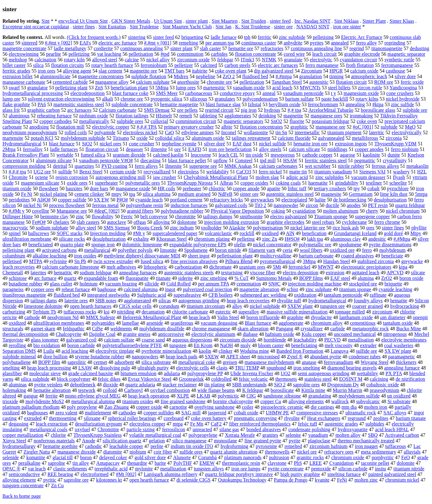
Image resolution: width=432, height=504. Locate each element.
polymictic (228, 396)
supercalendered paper (175, 233)
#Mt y (139, 233)
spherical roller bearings (132, 418)
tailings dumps (218, 217)
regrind (357, 48)
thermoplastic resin (241, 463)
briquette (394, 284)
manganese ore (330, 127)
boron (86, 457)
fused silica (152, 261)
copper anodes (369, 149)
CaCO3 (244, 172)
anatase (309, 362)
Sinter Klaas (402, 21)
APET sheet (238, 357)
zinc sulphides (329, 177)
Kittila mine (313, 390)
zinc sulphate (319, 289)
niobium (138, 452)
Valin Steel (228, 317)
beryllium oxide (285, 104)
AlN (290, 233)
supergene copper (372, 217)
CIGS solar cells (135, 306)
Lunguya (340, 351)
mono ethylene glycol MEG (93, 396)
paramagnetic (401, 357)
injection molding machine (315, 284)
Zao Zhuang (117, 407)
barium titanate (411, 418)
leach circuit (324, 54)
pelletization (252, 82)
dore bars (99, 188)
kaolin (205, 351)
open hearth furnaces (90, 306)
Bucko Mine (409, 329)
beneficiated (40, 245)
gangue (31, 396)
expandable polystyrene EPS (198, 245)
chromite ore (219, 82)
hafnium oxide (280, 334)
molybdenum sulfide (359, 396)
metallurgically (94, 121)
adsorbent (124, 362)
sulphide (389, 127)
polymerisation (268, 228)
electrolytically (407, 132)
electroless (188, 172)
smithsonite (251, 217)
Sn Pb (80, 261)
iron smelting (307, 368)
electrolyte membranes (404, 340)
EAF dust (242, 144)
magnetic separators (244, 121)
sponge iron (103, 245)
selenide (11, 457)
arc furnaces (79, 110)
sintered (29, 43)
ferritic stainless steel (326, 160)
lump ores (186, 88)
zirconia (394, 138)
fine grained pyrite (263, 441)
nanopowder (286, 205)
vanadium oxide (249, 88)
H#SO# (292, 239)
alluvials (412, 452)
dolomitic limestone (142, 245)
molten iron (376, 407)
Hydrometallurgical (22, 144)
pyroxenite (266, 446)
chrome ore (132, 99)
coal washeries (399, 345)
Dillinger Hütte (18, 217)
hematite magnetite (179, 104)
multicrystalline (276, 256)
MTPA (36, 261)
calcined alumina (141, 289)
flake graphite (16, 104)
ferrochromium (323, 104)
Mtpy (416, 233)
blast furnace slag (223, 104)
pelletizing (79, 54)
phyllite (419, 228)
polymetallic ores (143, 183)
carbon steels (237, 65)
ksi (107, 312)
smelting (11, 368)
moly (246, 345)
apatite (274, 188)
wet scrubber (318, 166)
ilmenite (159, 149)
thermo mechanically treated (366, 441)
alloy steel (86, 228)
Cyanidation (341, 463)
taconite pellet (375, 463)
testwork (87, 390)
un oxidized (399, 396)
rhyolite (292, 418)
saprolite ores (306, 385)
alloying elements (306, 401)
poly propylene (82, 407)
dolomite (406, 463)
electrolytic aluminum (214, 334)
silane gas (229, 429)
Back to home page (22, 496)
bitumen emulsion (138, 373)
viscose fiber (263, 273)
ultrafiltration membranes (59, 323)
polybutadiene (17, 362)
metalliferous (365, 138)
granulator (38, 88)
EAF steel (340, 278)
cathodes (127, 413)
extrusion (335, 273)
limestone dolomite (43, 306)
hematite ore (241, 48)
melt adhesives (122, 267)
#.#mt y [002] (59, 43)
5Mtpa (162, 88)
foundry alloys (368, 301)
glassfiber (12, 373)
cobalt (373, 188)
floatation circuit (102, 149)
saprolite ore (76, 480)
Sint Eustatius (112, 27)
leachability (305, 340)
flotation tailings (132, 116)
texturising (232, 273)
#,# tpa (294, 110)
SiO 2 (280, 385)
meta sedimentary (379, 452)
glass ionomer (45, 340)
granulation (311, 76)
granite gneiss (137, 334)
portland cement (186, 200)
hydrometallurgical (327, 301)
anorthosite (188, 82)
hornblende (275, 340)
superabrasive (187, 295)
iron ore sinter (347, 27)
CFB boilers (221, 295)
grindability (347, 183)
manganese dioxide (76, 452)
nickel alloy (158, 60)
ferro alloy (366, 43)
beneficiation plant (130, 88)
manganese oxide (133, 188)
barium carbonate (316, 256)
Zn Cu (57, 485)
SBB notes (106, 301)
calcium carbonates (278, 166)
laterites (38, 273)
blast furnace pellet (187, 160)
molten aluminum (341, 211)
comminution (190, 54)
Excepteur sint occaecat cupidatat (36, 27)
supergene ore (203, 166)
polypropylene (203, 435)
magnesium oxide (361, 93)
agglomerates (238, 116)
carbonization (188, 267)
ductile (333, 205)
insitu (381, 469)
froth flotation (360, 65)
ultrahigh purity (153, 368)
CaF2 (216, 424)
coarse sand (153, 340)
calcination (45, 60)
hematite (399, 301)
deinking (267, 116)
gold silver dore (150, 457)
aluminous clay (346, 239)
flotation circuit (351, 82)
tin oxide (254, 155)
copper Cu (271, 401)
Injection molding (108, 233)
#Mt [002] (126, 474)
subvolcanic (368, 401)
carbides (219, 54)
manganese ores (326, 116)
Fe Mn (197, 424)
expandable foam (101, 278)
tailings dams (44, 301)
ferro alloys (146, 166)
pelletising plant (19, 250)
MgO (410, 127)
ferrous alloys (385, 166)
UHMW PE (277, 413)
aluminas (18, 385)
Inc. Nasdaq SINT (312, 21)
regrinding (395, 43)
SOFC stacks (70, 233)
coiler (248, 407)
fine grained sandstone (183, 401)
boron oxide (412, 278)
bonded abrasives (264, 429)
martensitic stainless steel (79, 104)
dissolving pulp (115, 368)
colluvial (159, 121)
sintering (137, 37)
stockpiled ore (363, 284)
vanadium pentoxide (303, 93)
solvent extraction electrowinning (61, 99)
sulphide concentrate (132, 104)
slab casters (88, 222)
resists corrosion (72, 177)
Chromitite (108, 429)
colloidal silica (170, 138)
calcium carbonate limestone (71, 267)
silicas (165, 301)
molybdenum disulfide (162, 329)
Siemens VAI (373, 172)
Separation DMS (19, 351)
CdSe (98, 329)
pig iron (249, 110)
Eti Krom (203, 345)
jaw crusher (165, 177)
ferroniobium (154, 65)
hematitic (63, 273)
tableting (208, 116)
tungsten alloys (209, 469)
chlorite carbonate (190, 312)
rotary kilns (367, 99)
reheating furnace (54, 116)
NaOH (226, 345)
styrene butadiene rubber (100, 357)
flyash (399, 177)
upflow (220, 160)
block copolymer (74, 379)
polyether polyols (135, 250)
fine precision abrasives (194, 261)
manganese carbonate (24, 82)
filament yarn (262, 250)
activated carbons (59, 250)
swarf (14, 88)
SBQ (373, 435)
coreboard (173, 418)
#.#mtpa (284, 76)
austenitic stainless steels (189, 273)
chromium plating (212, 239)
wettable (65, 155)
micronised (268, 357)
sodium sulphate (52, 228)
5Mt (277, 267)
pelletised (12, 261)
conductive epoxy (237, 93)
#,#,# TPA (147, 127)
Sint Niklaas (347, 21)
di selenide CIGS (194, 480)
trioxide (10, 401)
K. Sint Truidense (253, 27)
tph (247, 37)
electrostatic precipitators (366, 267)
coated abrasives (357, 256)
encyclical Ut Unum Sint (83, 21)
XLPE (183, 396)
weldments (121, 329)
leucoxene (201, 155)
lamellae (131, 323)
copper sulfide (72, 200)
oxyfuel (82, 429)
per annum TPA (214, 284)
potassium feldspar (330, 121)
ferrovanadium (339, 362)
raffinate (378, 295)
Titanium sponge (331, 217)
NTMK (269, 60)
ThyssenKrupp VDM (395, 144)
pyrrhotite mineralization (167, 351)
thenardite (137, 463)
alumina (366, 278)
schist (292, 289)
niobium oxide (94, 116)
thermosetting (63, 418)
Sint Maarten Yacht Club (187, 27)
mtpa (178, 424)
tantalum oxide (398, 323)
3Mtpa (309, 261)
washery (401, 172)
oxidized (17, 323)
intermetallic (307, 132)
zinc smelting (214, 278)
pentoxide (321, 469)
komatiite (36, 457)
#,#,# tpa (17, 172)
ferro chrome (387, 222)
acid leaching (75, 351)
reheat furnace (76, 289)
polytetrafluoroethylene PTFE (132, 345)
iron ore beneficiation (230, 149)
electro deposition (301, 273)
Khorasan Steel (171, 239)
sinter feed (280, 21)
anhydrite (293, 43)
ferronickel (299, 267)
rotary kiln (74, 60)
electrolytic (321, 60)
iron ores (46, 71)
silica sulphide (35, 379)
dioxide (111, 385)
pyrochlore (398, 188)
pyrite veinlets (48, 385)
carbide (337, 329)
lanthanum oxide (356, 317)
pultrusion (279, 457)
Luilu (49, 351)
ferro (367, 250)
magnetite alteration (259, 289)
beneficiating (304, 345)
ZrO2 (387, 278)
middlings (337, 149)
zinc (80, 217)
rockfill (247, 233)
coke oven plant (231, 71)
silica (38, 65)
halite (320, 200)
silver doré (215, 144)
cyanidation (304, 211)
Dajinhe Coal (102, 334)
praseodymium (385, 390)
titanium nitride (409, 469)
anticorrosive (171, 334)
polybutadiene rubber (182, 211)
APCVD (395, 273)
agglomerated (138, 301)
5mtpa (421, 194)
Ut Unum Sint (168, 21)
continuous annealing (141, 48)
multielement (98, 413)
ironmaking (361, 116)
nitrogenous (395, 334)
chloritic (217, 188)
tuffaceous (396, 446)
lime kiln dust (394, 194)
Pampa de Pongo (291, 480)
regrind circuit (219, 110)
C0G (251, 396)
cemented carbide (70, 82)
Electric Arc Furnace (362, 37)
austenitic (319, 82)
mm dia (349, 407)
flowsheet (49, 188)
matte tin (298, 172)
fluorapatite (137, 278)
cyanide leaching (396, 289)
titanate (163, 278)
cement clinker (89, 194)
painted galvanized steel (392, 474)
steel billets (339, 88)
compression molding (24, 166)
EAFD (195, 149)
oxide (142, 138)
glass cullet (61, 284)
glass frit (11, 110)
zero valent (66, 413)
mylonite (144, 469)
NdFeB (225, 194)
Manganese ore (72, 211)
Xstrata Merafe (240, 435)
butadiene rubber (26, 284)
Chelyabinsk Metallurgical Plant (216, 177)
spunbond (276, 368)
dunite (394, 155)
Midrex (181, 76)
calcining (379, 379)
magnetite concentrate (24, 48)
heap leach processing (49, 368)
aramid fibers (140, 211)
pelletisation (141, 54)
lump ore (11, 99)
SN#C (275, 284)
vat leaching (109, 54)
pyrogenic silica (166, 99)
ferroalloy (33, 149)
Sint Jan (223, 27)
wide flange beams (216, 390)
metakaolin (418, 166)
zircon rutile (370, 88)
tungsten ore (332, 306)
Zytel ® (295, 357)
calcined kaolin (168, 155)
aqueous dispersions (192, 340)
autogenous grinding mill (121, 177)
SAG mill (191, 413)
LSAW (85, 368)
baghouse (107, 289)
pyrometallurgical (277, 261)
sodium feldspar (96, 273)
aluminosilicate (55, 76)
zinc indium (182, 228)
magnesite (331, 194)
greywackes (262, 200)
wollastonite (256, 132)
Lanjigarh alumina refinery (171, 474)
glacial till (63, 457)
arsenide (155, 323)
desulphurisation (390, 200)
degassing (19, 424)
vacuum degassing (219, 323)
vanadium (318, 435)
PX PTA (394, 373)
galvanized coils (231, 205)
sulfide (65, 172)
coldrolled (221, 379)
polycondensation (260, 99)
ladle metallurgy (70, 48)
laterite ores (76, 301)
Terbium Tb (44, 312)
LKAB (203, 396)
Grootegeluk (191, 379)
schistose (18, 278)
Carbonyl (134, 390)
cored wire (294, 54)
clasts (222, 368)
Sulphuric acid (152, 295)
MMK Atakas (238, 166)
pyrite (294, 441)
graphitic (299, 127)
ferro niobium (405, 149)
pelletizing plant (71, 88)
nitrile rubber (351, 166)
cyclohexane (354, 222)
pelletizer (184, 65)
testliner (374, 183)
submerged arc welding (263, 295)
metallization (173, 469)
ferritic (265, 37)
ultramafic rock (361, 413)
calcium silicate (304, 149)
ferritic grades (16, 71)
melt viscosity (339, 345)
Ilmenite (173, 166)
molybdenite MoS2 (45, 401)
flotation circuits (67, 65)
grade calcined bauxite (91, 373)
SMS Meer (167, 93)
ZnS (99, 88)
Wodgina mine (254, 351)
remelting (188, 43)
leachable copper (126, 446)
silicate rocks (72, 239)
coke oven (367, 121)
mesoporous (283, 155)
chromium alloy (327, 323)
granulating (320, 396)
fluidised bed (255, 76)
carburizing (14, 312)
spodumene (350, 245)
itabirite (200, 71)
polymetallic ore (315, 245)
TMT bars (174, 71)
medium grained (194, 194)
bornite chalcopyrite (233, 401)
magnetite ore (144, 71)
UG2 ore (42, 172)
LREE (316, 463)
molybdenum (392, 250)
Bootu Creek (150, 228)
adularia (172, 373)
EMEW (207, 463)
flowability (102, 217)
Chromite (18, 177)
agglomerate (291, 323)
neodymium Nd (63, 317)
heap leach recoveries (248, 301)
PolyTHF (183, 463)
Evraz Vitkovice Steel (150, 379)
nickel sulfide (273, 144)
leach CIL (228, 155)
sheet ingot (199, 256)
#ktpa (378, 104)
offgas (140, 222)
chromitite (185, 217)
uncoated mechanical (355, 334)
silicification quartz (122, 441)
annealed (340, 43)
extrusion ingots (351, 144)
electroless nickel (140, 132)
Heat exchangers (324, 418)
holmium (89, 284)
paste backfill (335, 99)
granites (270, 435)
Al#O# (44, 200)
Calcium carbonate (118, 110)
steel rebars (323, 222)
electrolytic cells (192, 368)
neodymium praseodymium (30, 132)
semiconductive (24, 474)
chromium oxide (348, 457)
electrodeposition (88, 93)
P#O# (122, 200)
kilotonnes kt (109, 480)
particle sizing (140, 429)
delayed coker (113, 457)
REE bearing (60, 474)
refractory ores (339, 452)
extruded (33, 418)
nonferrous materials (54, 441)
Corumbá (207, 457)
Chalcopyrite (69, 334)
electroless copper (147, 424)
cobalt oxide (246, 413)
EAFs (85, 43)
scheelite (398, 183)
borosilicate (282, 390)
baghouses (38, 413)
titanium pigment (344, 132)
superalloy (249, 312)
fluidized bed (67, 295)
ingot (170, 289)
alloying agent (77, 71)
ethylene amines (198, 132)
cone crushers (400, 93)
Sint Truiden (254, 21)
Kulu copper (314, 334)
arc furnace (45, 278)
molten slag (267, 177)
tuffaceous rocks (80, 312)
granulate (293, 60)
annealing (355, 104)
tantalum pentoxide (343, 295)
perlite (157, 446)
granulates (225, 99)
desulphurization (109, 239)
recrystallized (157, 172)
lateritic (377, 132)
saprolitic (77, 362)
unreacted (202, 429)
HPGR (336, 71)
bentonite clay (54, 217)
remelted (293, 446)
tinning (337, 76)
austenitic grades (341, 424)
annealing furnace (402, 368)
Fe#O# (39, 222)
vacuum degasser (368, 177)
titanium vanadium (333, 172)
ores (370, 228)
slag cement (111, 71)
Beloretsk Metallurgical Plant (152, 317)
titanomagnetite (387, 48)
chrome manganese (211, 329)
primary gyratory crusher (189, 127)
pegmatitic (365, 160)
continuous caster (259, 43)
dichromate (221, 267)
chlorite (58, 435)
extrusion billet (17, 76)
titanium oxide (17, 188)
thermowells (277, 452)
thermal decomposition (25, 334)
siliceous (198, 99)
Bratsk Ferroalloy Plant (26, 155)
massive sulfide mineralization (297, 312)
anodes (354, 205)
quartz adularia (140, 385)
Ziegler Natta (37, 452)
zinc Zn (270, 239)
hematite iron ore (310, 144)
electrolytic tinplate (115, 351)
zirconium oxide (193, 60)
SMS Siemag (116, 228)
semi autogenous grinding (323, 373)
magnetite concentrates (101, 76)
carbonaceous (199, 93)
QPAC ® (11, 469)
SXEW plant (300, 306)
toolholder (211, 228)
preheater (192, 188)
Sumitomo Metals (274, 278)
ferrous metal (105, 205)
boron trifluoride (263, 317)
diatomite (112, 452)
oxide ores (77, 183)
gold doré (394, 233)
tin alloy (81, 463)
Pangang (285, 329)
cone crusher (142, 144)
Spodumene (196, 250)
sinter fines (84, 27)
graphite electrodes (285, 222)
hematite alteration (52, 390)
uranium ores (252, 267)
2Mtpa (9, 149)
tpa (132, 194)
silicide (152, 284)
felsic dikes (109, 379)
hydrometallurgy (19, 446)
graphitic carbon (44, 110)
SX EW (101, 200)
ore (178, 149)
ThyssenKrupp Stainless (98, 435)
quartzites (84, 166)
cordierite (103, 48)
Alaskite (237, 228)
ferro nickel (270, 172)
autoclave (116, 222)
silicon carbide (353, 469)
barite (160, 463)
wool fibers (311, 250)
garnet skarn (43, 329)
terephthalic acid (111, 469)
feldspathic (74, 329)
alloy (237, 306)
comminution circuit (196, 121)
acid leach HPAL (392, 429)
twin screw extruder (113, 261)
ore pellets (187, 110)
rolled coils (76, 132)
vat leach (37, 469)
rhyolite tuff (289, 301)
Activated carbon (402, 435)
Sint (45, 21)
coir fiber (163, 452)
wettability (367, 373)
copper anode (246, 188)
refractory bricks (226, 200)
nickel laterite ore (308, 228)
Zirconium (311, 71)
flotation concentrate (256, 54)
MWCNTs (310, 88)
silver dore (405, 76)
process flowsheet (67, 205)
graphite (295, 317)
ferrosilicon (174, 429)
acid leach (282, 88)
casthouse (396, 71)
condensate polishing (309, 429)
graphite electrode (362, 54)
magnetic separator (406, 54)
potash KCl (42, 138)
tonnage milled (350, 312)
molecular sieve (45, 373)
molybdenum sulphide (83, 138)
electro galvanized (288, 217)
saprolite (57, 463)
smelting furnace (344, 474)
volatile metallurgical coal (155, 435)
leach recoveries (19, 267)
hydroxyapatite (353, 429)
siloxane (92, 418)
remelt (186, 116)
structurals (13, 329)
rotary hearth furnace (112, 65)
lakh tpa (315, 239)
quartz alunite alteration (234, 452)
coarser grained (368, 306)
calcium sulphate (153, 82)
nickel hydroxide (403, 99)
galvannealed (331, 138)
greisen (230, 362)
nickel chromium (403, 211)
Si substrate (399, 401)
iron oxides (85, 256)
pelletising (323, 37)
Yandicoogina (403, 88)
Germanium (361, 194)
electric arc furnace (118, 43)
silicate (418, 273)
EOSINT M (351, 379)
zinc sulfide (402, 104)
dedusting (420, 48)
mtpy (117, 194)
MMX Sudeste (101, 317)
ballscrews (39, 233)
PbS (298, 463)
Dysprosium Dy (343, 385)
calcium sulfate (119, 340)
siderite (185, 278)
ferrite (52, 396)
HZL (422, 172)
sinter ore (283, 27)
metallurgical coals (48, 429)
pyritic (50, 480)
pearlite (54, 54)
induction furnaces (189, 205)
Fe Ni (27, 194)
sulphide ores (130, 121)
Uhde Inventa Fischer (252, 373)
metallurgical (97, 250)
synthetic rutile (399, 60)
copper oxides (254, 183)
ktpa (403, 267)
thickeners (406, 362)
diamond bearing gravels (352, 368)
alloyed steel (105, 60)
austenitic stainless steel (290, 194)
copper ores (43, 289)
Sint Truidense (144, 27)
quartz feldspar (410, 205)
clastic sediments (70, 469)
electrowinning (24, 54)
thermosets (286, 379)
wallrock (340, 401)
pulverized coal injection (207, 289)
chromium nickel (402, 480)
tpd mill (268, 160)
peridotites (19, 200)
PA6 (42, 104)
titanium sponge (355, 289)
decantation (153, 312)
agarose (348, 155)
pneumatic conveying (255, 418)
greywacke (412, 261)
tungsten (178, 345)
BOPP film (49, 362)
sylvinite (58, 261)
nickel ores (111, 144)
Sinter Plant (374, 21)
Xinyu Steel (14, 441)
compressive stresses (317, 413)
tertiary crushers (330, 188)
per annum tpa (220, 43)
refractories (272, 48)
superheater (107, 183)
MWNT (326, 267)
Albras (226, 183)
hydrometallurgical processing (33, 93)
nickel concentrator (272, 245)
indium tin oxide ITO (192, 446)
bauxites (74, 188)
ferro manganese (322, 65)
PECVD (332, 340)
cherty (372, 211)
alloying (161, 222)
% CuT (242, 278)
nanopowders (145, 357)
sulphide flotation (149, 76)
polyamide (105, 132)
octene (41, 177)
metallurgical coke (197, 362)
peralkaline (29, 463)
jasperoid (217, 413)
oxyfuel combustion (170, 390)
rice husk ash (346, 228)
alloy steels (270, 149)
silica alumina (157, 194)
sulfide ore (367, 351)
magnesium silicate (40, 183)
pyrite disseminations (390, 245)
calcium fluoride (294, 138)
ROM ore (384, 82)
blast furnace (62, 144)
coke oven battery (209, 418)
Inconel (229, 132)
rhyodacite (321, 317)
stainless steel (318, 379)
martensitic (214, 88)
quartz (70, 278)
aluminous (19, 116)
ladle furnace (223, 37)
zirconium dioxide (238, 340)
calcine (132, 60)
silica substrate (156, 362)
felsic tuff (308, 424)
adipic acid (297, 177)
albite (227, 127)
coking (278, 211)
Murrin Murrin (347, 390)
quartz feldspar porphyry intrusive (239, 474)
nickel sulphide (265, 306)
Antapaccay (108, 463)
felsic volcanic (253, 379)
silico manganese (189, 441)
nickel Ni (33, 205)
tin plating (214, 385)
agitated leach (366, 273)
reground (357, 418)
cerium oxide (123, 172)
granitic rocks (310, 457)
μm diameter (393, 317)
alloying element (19, 480)
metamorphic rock (370, 329)
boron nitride (228, 250)
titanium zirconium (206, 306)
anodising (39, 127)
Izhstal (255, 104)
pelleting (246, 239)
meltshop (18, 60)
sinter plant (197, 21)
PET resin (378, 205)
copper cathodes (56, 121)
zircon (312, 205)
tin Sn (281, 132)
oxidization (305, 295)
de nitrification (410, 379)
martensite (13, 138)
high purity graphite (300, 474)
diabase (250, 334)
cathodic (93, 446)
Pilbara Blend (239, 261)
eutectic (223, 312)
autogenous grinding (199, 301)
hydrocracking (405, 306)
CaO (169, 132)
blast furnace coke (130, 93)
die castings (323, 407)
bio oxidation (47, 345)
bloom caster (271, 345)
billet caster (14, 65)
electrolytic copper (111, 127)
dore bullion (55, 357)
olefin (240, 245)
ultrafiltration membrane (27, 239)
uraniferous (182, 323)
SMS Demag (157, 110)
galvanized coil (81, 340)
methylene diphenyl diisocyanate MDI (142, 256)
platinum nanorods (243, 457)
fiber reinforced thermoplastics (260, 424)
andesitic (377, 239)
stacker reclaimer (180, 385)
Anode (89, 441)
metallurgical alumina (93, 401)
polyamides (103, 323)
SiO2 (87, 144)
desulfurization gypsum (99, 424)
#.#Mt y (17, 211)
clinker (225, 351)
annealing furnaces (138, 273)
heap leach (199, 317)
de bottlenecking (350, 200)
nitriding (126, 312)
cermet (100, 362)
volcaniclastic (218, 233)
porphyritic (383, 457)
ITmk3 (248, 60)
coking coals (288, 183)
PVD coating (114, 166)
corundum (169, 306)
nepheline (206, 76)
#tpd (165, 54)
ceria (288, 250)
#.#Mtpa (402, 239)
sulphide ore (415, 110)
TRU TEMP (247, 368)
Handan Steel (337, 261)
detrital (60, 166)
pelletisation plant (235, 256)
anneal (269, 93)
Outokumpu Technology (242, 480)
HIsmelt (164, 116)
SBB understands (249, 385)
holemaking (14, 390)
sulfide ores (191, 452)
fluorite (297, 121)
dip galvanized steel (274, 71)
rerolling (17, 345)
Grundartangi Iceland (355, 233)
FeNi (342, 480)
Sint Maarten (225, 21)
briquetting (192, 37)
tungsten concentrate (23, 485)
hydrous (272, 110)
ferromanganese (397, 65)
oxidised (270, 233)
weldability (218, 172)
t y (334, 93)
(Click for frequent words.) (94, 37)
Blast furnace (258, 323)
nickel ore (307, 452)
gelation (157, 441)
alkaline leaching (50, 256)
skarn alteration (253, 329)
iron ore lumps (246, 469)
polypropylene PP (205, 373)
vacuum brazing (121, 284)
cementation (249, 284)
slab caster (210, 48)
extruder (368, 345)
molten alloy (348, 435)
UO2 (285, 373)
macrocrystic (15, 228)
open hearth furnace (149, 480)
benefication (314, 233)
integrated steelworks (108, 295)
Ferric (127, 217)
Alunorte (182, 457)
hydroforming (234, 446)
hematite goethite (60, 446)
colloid (110, 390)
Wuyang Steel (375, 362)
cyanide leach (149, 200)
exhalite (141, 239)
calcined (209, 65)
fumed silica (93, 155)
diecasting (151, 160)
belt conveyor (154, 217)
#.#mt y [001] (158, 43)
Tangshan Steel (287, 82)
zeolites (381, 418)
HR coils (166, 188)
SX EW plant (398, 351)
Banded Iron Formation (300, 351)
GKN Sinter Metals (131, 21)
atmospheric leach (369, 76)
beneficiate (392, 256)
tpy (357, 188)
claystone (277, 463)
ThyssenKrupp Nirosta (190, 183)
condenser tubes (365, 357)
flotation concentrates (261, 127)
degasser (134, 149)
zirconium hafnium (328, 446)
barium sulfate (300, 99)
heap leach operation (149, 396)
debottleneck (83, 385)
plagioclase (319, 441)
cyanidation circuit (358, 60)
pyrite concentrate (286, 469)
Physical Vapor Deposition (237, 211)
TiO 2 (260, 205)
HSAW (290, 160)
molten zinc (366, 480)
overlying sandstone (214, 407)
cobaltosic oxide (382, 385)
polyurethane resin (145, 205)
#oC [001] (363, 127)
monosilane (225, 441)
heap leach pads (181, 357)
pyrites (317, 43)
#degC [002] (107, 211)
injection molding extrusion (232, 222)
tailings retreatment (251, 138)
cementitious (363, 323)
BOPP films (311, 278)
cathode (32, 317)
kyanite (322, 480)
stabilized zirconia (375, 261)
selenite (293, 435)
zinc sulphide (292, 37)
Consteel (244, 160)
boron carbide (81, 345)
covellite (41, 211)
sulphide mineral (19, 357)
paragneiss (13, 289)
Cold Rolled (178, 284)
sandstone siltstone (282, 396)
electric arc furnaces (278, 65)
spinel (15, 233)
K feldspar (253, 390)
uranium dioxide (129, 155)
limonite (168, 250)
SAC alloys (395, 413)
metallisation (361, 340)
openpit (420, 317)
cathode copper (317, 155)
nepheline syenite (179, 144)
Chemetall (13, 273)
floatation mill (70, 127)
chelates (61, 222)
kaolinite (371, 155)
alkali (107, 99)
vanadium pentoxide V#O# (106, 160)
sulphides (375, 424)
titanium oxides (138, 401)
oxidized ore (342, 250)
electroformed (95, 474)
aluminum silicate (54, 160)
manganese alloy (112, 82)
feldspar (225, 60)
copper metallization (23, 435)
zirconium (382, 312)
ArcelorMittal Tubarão (331, 110)
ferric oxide (412, 82)
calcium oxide (364, 71)
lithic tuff (297, 188)
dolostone (187, 222)
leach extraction (52, 424)
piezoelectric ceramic (282, 407)
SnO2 (276, 121)
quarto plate (72, 245)
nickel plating (54, 194)
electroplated (294, 200)
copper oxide (149, 407)
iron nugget (366, 446)
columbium (14, 256)
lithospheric (155, 267)
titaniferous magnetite (24, 295)
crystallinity (395, 160)
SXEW (212, 357)
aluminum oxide (208, 138)
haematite (318, 183)
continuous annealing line (316, 48)
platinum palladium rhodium (31, 407)
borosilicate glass (378, 110)
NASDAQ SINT (313, 27)
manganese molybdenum (269, 362)
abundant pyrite (325, 357)
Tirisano (121, 138)
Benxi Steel (91, 172)
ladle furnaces (64, 149)
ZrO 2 (229, 76)
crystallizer (312, 329)
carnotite (178, 407)
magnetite (293, 116)
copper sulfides (159, 413)
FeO (406, 457)
